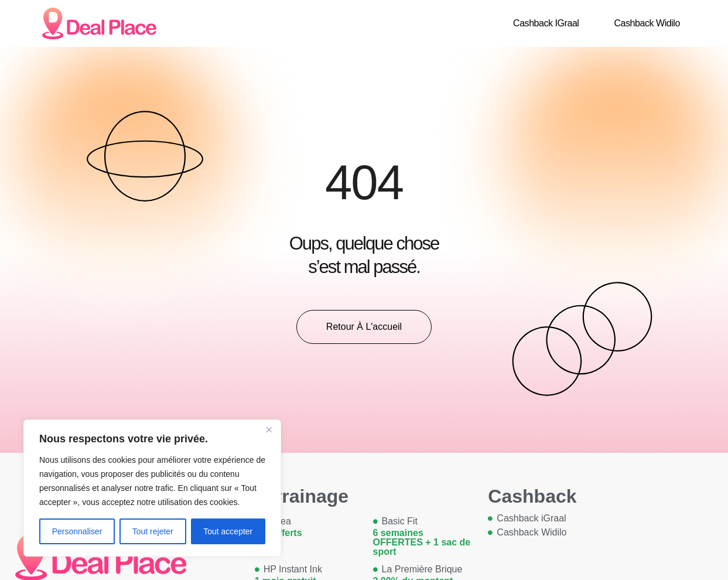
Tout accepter (228, 531)
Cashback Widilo (647, 23)
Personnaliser (77, 531)
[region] (152, 488)
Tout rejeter (153, 531)
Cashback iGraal (546, 23)
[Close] (269, 429)
